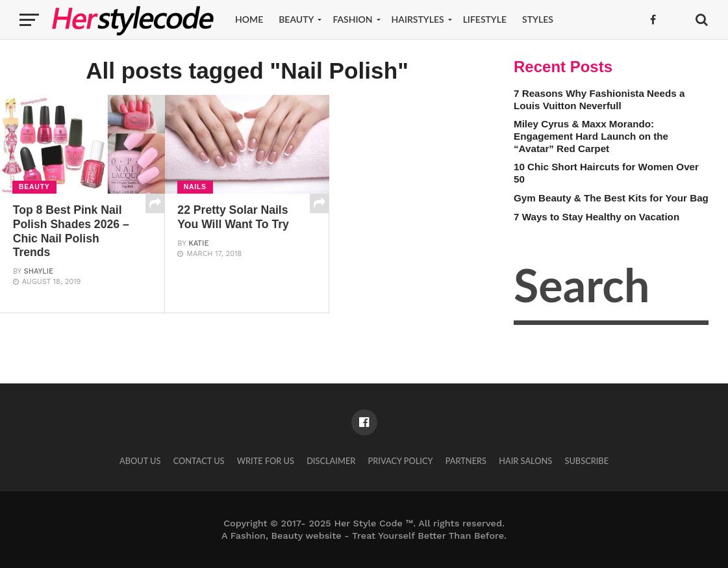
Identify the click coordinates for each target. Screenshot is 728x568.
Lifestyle (485, 19)
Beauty (296, 19)
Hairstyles (418, 19)
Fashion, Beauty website (286, 536)
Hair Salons (525, 461)
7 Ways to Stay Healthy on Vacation (596, 217)
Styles (538, 19)
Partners (466, 461)
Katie (198, 243)
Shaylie (39, 271)
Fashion (352, 19)
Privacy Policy (400, 461)
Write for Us (266, 461)
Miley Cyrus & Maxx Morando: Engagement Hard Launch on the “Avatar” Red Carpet (591, 136)
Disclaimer (331, 461)
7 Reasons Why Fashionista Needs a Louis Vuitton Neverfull (599, 99)
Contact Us (199, 461)
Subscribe (586, 461)
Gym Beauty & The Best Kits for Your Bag (611, 198)
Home (249, 19)
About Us (140, 461)
